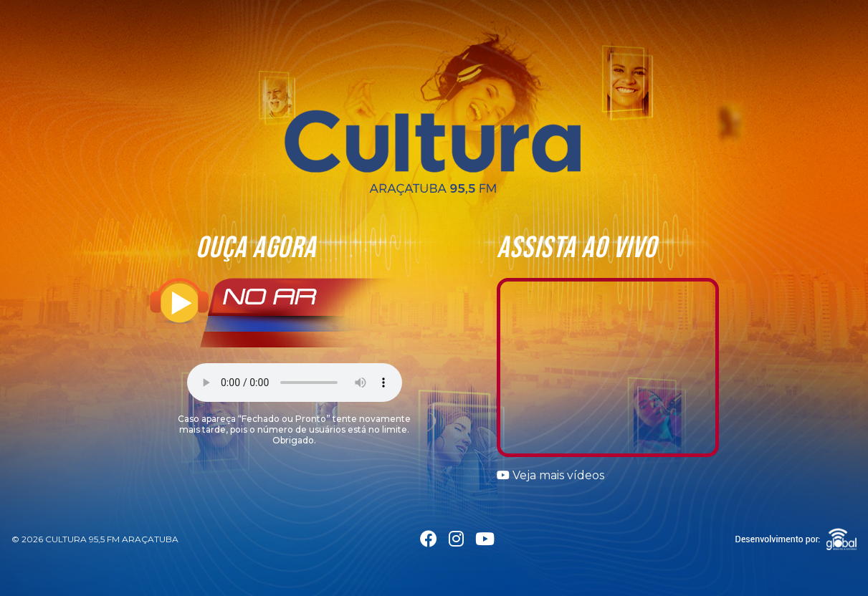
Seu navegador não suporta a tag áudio (295, 383)
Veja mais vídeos (550, 475)
